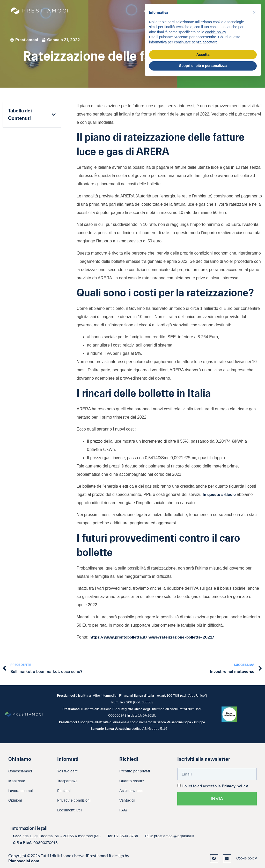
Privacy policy (235, 786)
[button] (54, 115)
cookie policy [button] (215, 32)
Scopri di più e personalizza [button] (203, 66)
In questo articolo (219, 495)
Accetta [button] (203, 55)
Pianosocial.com (24, 861)
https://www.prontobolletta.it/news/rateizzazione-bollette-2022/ (152, 637)
